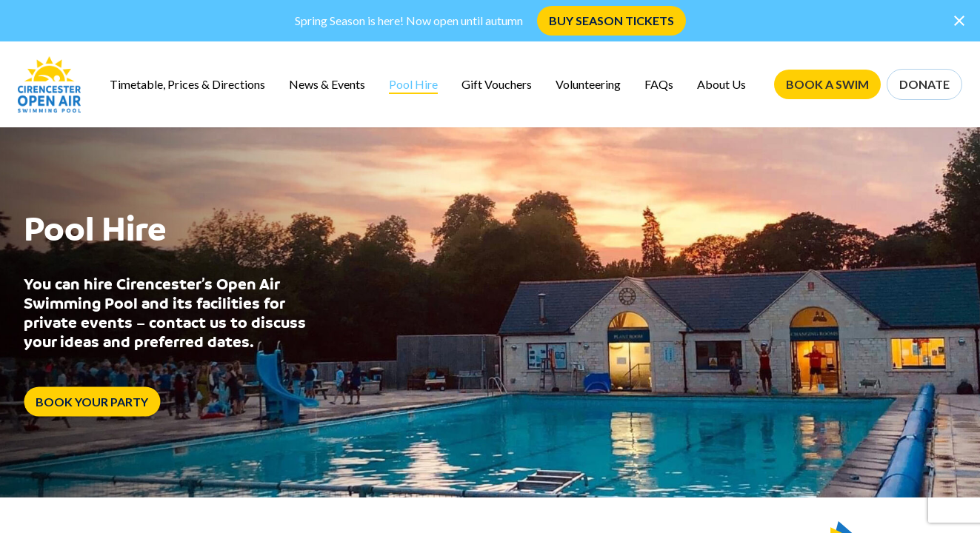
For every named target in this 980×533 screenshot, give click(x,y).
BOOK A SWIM (827, 84)
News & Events (327, 84)
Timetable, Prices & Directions (187, 84)
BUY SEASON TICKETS (611, 20)
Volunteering (588, 84)
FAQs (659, 84)
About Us (721, 84)
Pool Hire (413, 84)
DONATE (924, 84)
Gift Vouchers (497, 84)
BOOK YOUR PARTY (92, 402)
